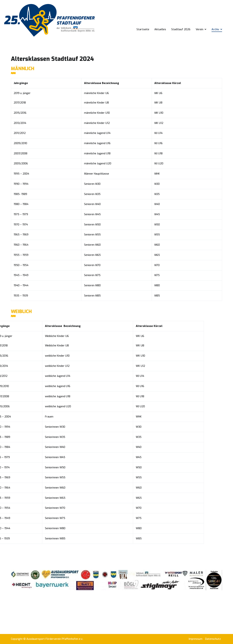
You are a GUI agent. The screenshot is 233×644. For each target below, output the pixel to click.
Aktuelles (160, 29)
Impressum (196, 639)
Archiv (215, 29)
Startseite (143, 29)
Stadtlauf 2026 (181, 29)
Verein (200, 29)
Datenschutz (213, 639)
